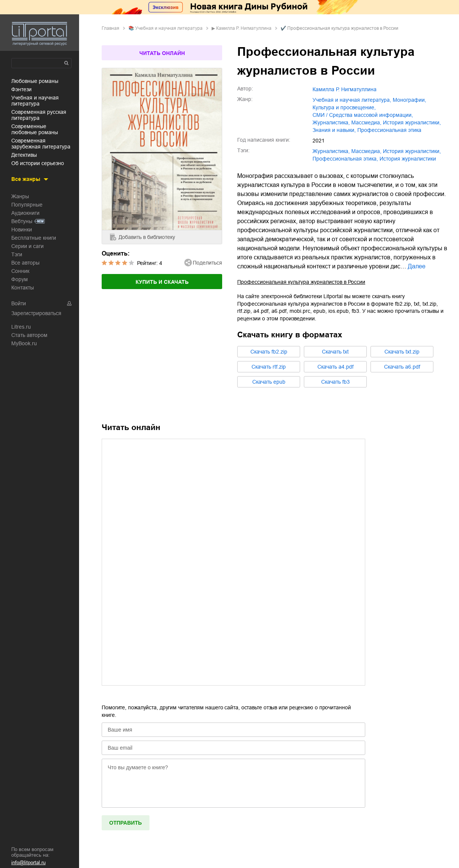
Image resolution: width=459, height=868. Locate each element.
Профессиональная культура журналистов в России (301, 282)
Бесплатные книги (34, 238)
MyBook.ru (24, 343)
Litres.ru (21, 327)
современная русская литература (39, 115)
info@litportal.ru (28, 863)
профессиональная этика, (345, 159)
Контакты (23, 288)
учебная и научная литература (35, 101)
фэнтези (21, 89)
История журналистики (408, 159)
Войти (19, 303)
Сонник (20, 271)
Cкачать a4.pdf (335, 367)
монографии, (409, 100)
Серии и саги (27, 246)
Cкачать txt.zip (402, 352)
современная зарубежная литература (41, 144)
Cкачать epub (269, 382)
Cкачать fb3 (335, 382)
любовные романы (35, 81)
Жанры (20, 196)
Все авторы (25, 263)
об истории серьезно (38, 163)
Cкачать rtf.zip (269, 367)
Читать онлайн (162, 53)
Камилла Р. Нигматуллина (244, 28)
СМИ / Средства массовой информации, (363, 115)
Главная (111, 28)
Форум (20, 279)
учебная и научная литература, (352, 100)
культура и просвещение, (344, 107)
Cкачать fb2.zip (269, 352)
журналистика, (331, 122)
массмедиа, (366, 122)
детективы (24, 155)
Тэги (17, 254)
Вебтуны (22, 221)
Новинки (22, 230)
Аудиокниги (25, 213)
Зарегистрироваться (36, 313)
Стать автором (29, 335)
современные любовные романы (35, 129)
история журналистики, (412, 122)
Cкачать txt (335, 352)
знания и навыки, (334, 130)
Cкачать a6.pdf (402, 367)
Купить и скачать (162, 282)
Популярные (27, 205)
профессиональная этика (389, 130)
